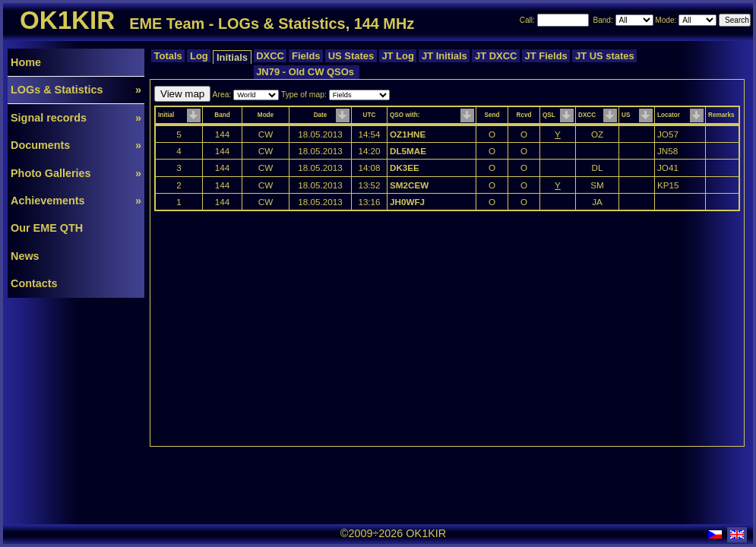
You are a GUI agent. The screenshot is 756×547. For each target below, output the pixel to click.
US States (351, 56)
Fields (306, 56)
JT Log (398, 56)
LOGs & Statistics (76, 90)
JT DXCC (496, 56)
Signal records (76, 118)
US (626, 115)
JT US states (604, 56)
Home (26, 62)
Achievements (76, 201)
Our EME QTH (47, 228)
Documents (76, 145)
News (25, 256)
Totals (168, 56)
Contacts (34, 283)
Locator (669, 115)
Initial (166, 115)
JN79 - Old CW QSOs (307, 72)
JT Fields (546, 56)
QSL (549, 115)
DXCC (270, 56)
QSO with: (405, 115)
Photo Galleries (76, 173)
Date (321, 115)
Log (199, 56)
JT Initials (444, 56)
